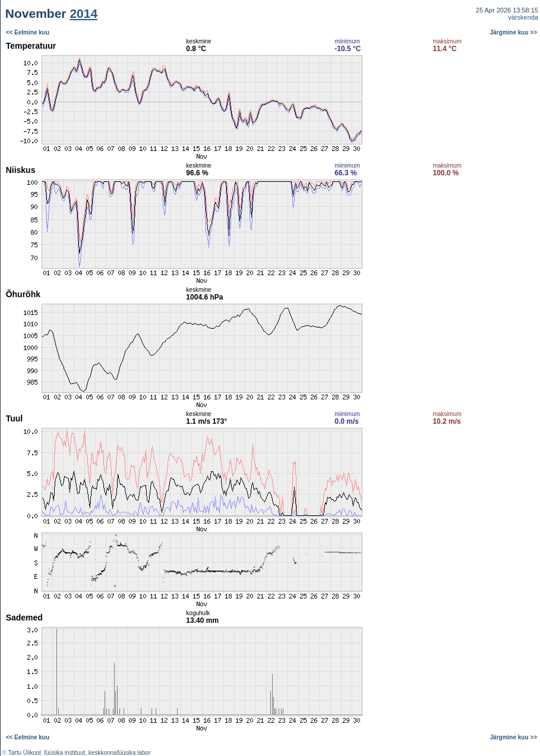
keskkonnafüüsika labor (120, 753)
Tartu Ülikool (25, 753)
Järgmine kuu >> (514, 32)
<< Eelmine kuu (28, 32)
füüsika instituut (64, 753)
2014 (83, 13)
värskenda (523, 17)
